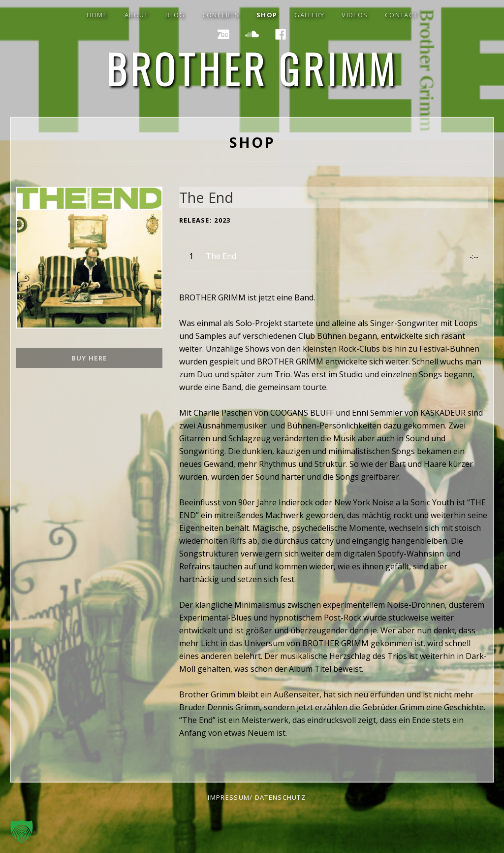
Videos (355, 15)
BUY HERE (89, 358)
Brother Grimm (252, 68)
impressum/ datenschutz (257, 797)
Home (97, 15)
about (137, 15)
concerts (221, 15)
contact (401, 15)
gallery (309, 15)
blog (175, 15)
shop (267, 15)
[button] (22, 831)
